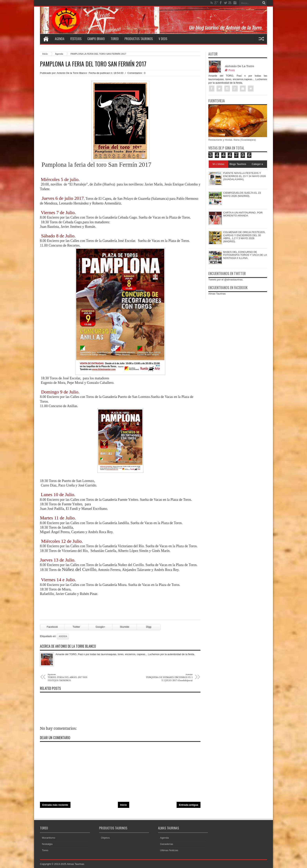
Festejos (76, 39)
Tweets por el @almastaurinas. (226, 280)
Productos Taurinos (139, 39)
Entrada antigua (189, 805)
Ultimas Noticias (169, 850)
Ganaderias (167, 844)
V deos (163, 39)
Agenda (60, 39)
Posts (230, 70)
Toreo (115, 39)
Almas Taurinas (217, 294)
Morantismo (49, 838)
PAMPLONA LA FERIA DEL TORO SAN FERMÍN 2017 (93, 64)
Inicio (45, 54)
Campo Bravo (96, 39)
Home (46, 39)
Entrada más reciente (55, 805)
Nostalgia (47, 844)
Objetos (105, 838)
